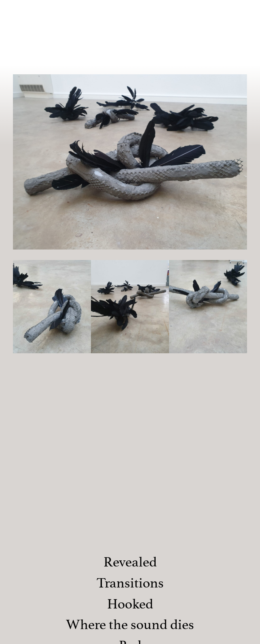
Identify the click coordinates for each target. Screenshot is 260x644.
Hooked (130, 604)
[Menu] (245, 11)
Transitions (130, 583)
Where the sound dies (130, 624)
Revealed (130, 562)
